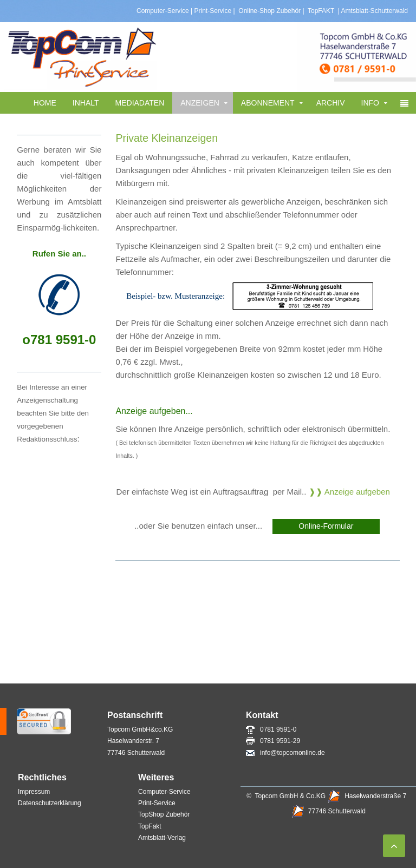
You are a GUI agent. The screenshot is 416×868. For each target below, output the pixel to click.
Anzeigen (200, 103)
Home (45, 103)
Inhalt (86, 103)
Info (370, 103)
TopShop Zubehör (164, 814)
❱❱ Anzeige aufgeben (349, 492)
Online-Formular (326, 526)
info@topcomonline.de (285, 753)
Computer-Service (163, 11)
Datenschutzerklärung (50, 803)
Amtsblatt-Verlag (163, 838)
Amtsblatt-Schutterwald (375, 11)
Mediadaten (140, 103)
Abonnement (268, 103)
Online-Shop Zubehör (269, 11)
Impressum (34, 792)
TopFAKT (320, 11)
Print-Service (213, 11)
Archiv (331, 103)
